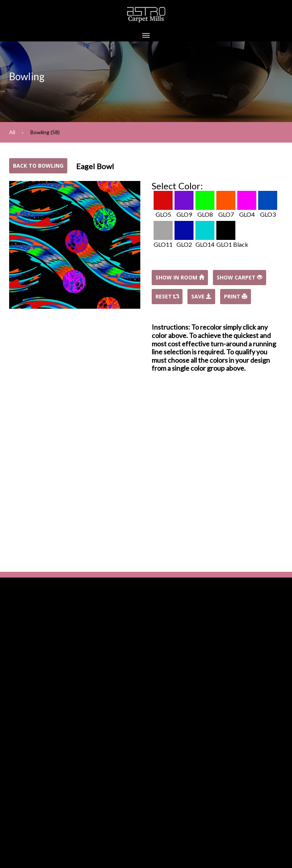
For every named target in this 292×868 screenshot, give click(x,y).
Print (236, 296)
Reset (167, 296)
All (12, 132)
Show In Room (180, 277)
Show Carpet (240, 277)
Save (201, 296)
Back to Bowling (38, 166)
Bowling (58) (45, 132)
